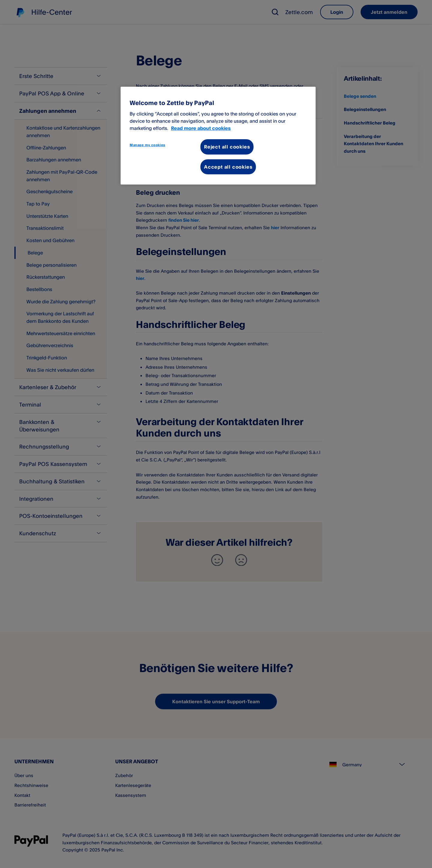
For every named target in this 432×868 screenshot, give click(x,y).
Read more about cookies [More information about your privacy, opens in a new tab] (201, 128)
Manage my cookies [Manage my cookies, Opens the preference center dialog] (147, 145)
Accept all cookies (228, 167)
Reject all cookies (227, 147)
